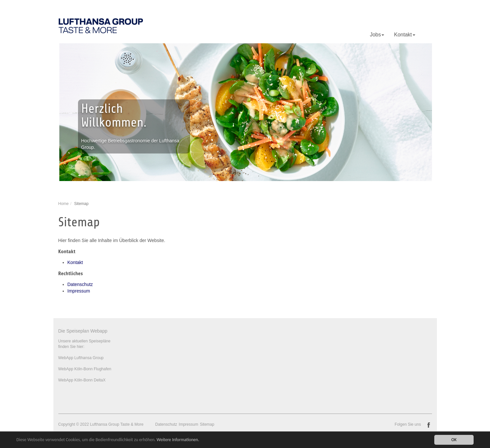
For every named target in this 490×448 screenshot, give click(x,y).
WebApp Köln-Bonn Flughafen (85, 369)
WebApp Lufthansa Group (81, 358)
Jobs (377, 35)
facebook (429, 425)
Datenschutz (80, 284)
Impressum (79, 291)
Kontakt (404, 35)
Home (64, 204)
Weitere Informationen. (178, 440)
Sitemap (207, 424)
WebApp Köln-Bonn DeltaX (82, 380)
